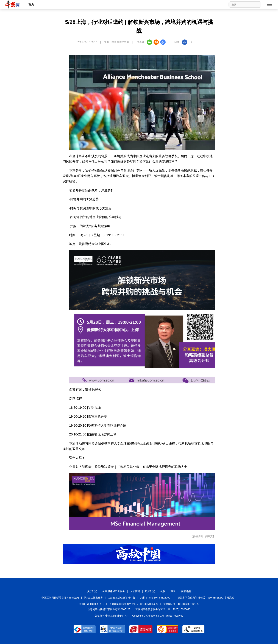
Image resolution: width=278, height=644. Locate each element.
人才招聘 (135, 591)
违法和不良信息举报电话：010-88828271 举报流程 (206, 598)
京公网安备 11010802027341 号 (181, 604)
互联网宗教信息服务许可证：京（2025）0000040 (163, 609)
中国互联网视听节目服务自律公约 (60, 598)
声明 (173, 591)
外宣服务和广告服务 (114, 591)
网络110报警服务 (94, 598)
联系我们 (150, 591)
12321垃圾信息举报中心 (122, 598)
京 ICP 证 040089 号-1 (91, 604)
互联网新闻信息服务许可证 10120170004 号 (134, 604)
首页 (31, 4)
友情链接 (186, 591)
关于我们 (92, 591)
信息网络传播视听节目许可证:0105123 (109, 609)
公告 (163, 591)
